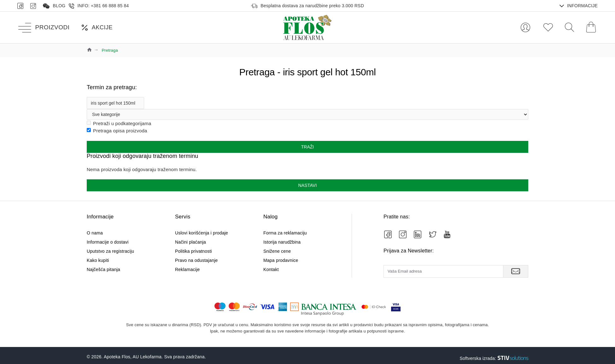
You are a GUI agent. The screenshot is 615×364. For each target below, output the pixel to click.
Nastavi (307, 185)
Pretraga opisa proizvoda (117, 131)
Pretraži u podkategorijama (119, 123)
